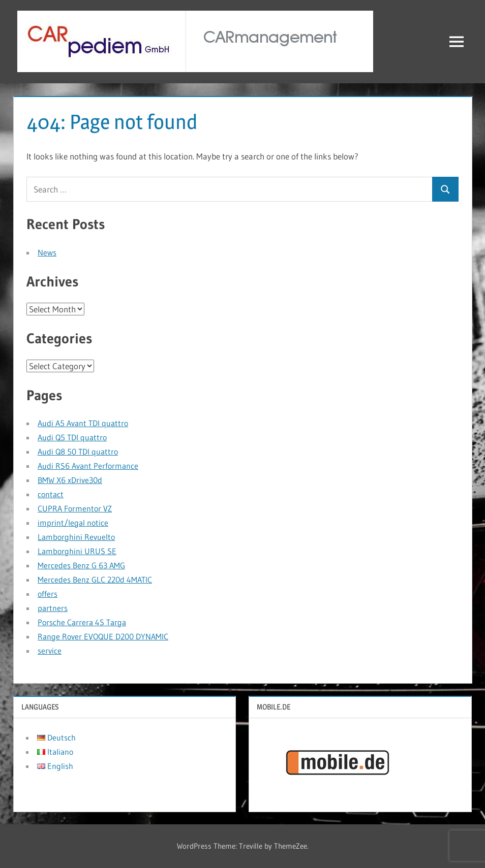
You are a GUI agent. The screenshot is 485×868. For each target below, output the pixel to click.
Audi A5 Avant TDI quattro (83, 423)
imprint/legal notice (73, 523)
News (47, 252)
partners (53, 608)
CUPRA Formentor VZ (75, 508)
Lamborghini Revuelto (76, 537)
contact (51, 494)
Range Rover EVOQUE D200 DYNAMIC (103, 636)
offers (48, 594)
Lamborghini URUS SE (77, 551)
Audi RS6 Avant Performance (88, 466)
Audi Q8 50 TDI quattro (78, 452)
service (50, 651)
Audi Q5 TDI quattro (72, 437)
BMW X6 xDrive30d (70, 480)
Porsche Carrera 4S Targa (82, 622)
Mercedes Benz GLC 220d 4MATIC (95, 580)
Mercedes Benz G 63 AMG (81, 565)
